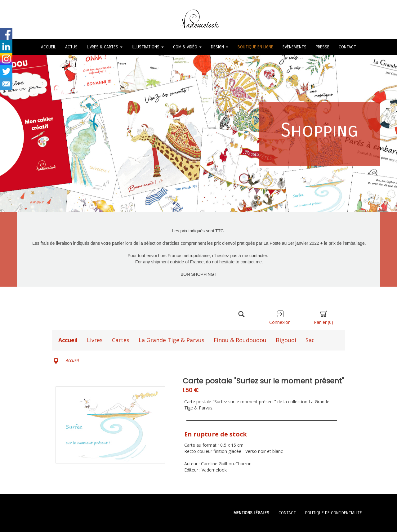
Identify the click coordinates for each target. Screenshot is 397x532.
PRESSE (323, 47)
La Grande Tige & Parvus (172, 340)
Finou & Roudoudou (240, 340)
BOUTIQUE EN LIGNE (255, 47)
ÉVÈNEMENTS (294, 47)
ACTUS (71, 47)
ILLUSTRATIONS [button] (148, 47)
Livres (95, 340)
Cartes (121, 340)
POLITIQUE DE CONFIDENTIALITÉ (334, 513)
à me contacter (253, 256)
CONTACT (347, 47)
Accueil (68, 340)
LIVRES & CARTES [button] (105, 47)
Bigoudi (286, 340)
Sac (310, 340)
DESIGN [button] (220, 47)
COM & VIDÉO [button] (187, 47)
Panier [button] (323, 318)
